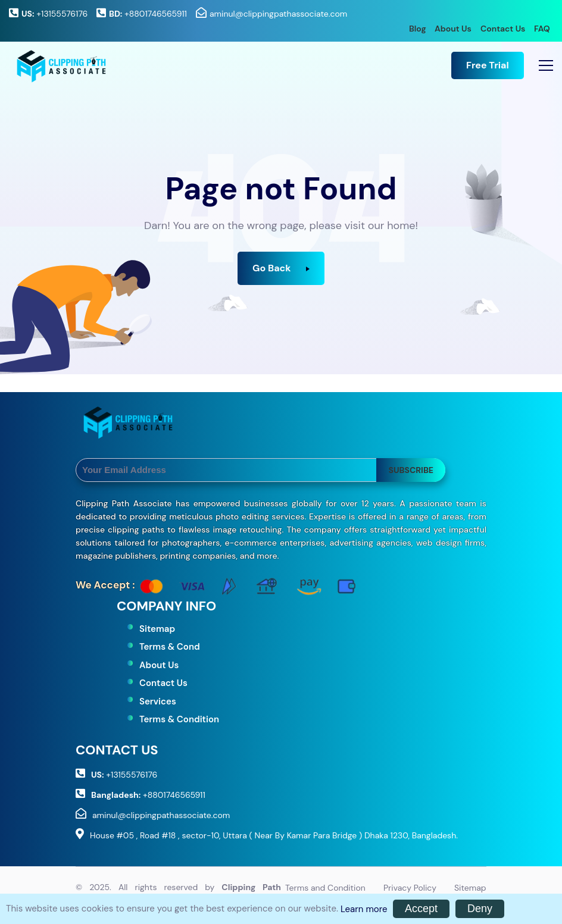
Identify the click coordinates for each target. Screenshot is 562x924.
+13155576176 (54, 14)
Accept (421, 909)
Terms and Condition (325, 888)
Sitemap (157, 629)
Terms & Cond (170, 647)
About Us (453, 29)
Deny (480, 909)
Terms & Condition (179, 719)
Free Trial (488, 65)
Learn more (364, 909)
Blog (418, 29)
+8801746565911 (148, 14)
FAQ (542, 29)
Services (158, 701)
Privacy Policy (410, 888)
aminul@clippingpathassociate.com (278, 14)
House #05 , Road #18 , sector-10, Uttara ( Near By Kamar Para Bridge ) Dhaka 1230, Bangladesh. (274, 835)
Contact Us (503, 29)
